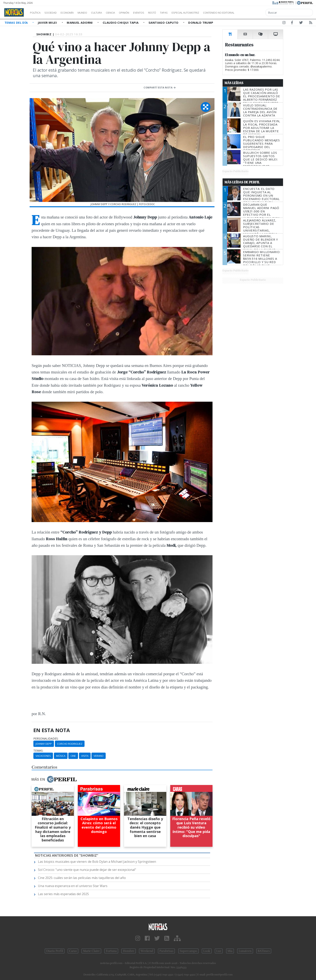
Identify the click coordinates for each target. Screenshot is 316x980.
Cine (73, 756)
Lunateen (245, 951)
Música (61, 756)
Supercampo (189, 951)
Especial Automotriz (212, 13)
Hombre (129, 951)
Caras (73, 951)
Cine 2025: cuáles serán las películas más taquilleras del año (82, 878)
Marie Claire (91, 951)
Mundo (91, 13)
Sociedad (55, 13)
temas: (38, 751)
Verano (99, 756)
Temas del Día (17, 23)
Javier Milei (48, 23)
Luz (219, 951)
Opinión (140, 13)
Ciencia (124, 13)
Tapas (186, 13)
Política (37, 13)
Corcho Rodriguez (70, 744)
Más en (54, 779)
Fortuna (111, 951)
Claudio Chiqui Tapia (121, 23)
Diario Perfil (55, 951)
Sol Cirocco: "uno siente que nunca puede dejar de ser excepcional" (87, 870)
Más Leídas (234, 83)
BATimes (264, 951)
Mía (230, 951)
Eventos (157, 13)
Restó (173, 13)
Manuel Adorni (80, 23)
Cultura (108, 13)
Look (207, 951)
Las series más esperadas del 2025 (63, 894)
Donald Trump (201, 23)
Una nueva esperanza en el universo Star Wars (73, 886)
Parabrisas (166, 951)
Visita (85, 756)
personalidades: (46, 739)
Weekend (147, 951)
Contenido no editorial (252, 13)
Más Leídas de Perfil (242, 182)
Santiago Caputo (164, 23)
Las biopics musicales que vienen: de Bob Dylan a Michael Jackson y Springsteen (97, 862)
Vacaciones (43, 756)
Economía (74, 13)
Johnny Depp (44, 744)
